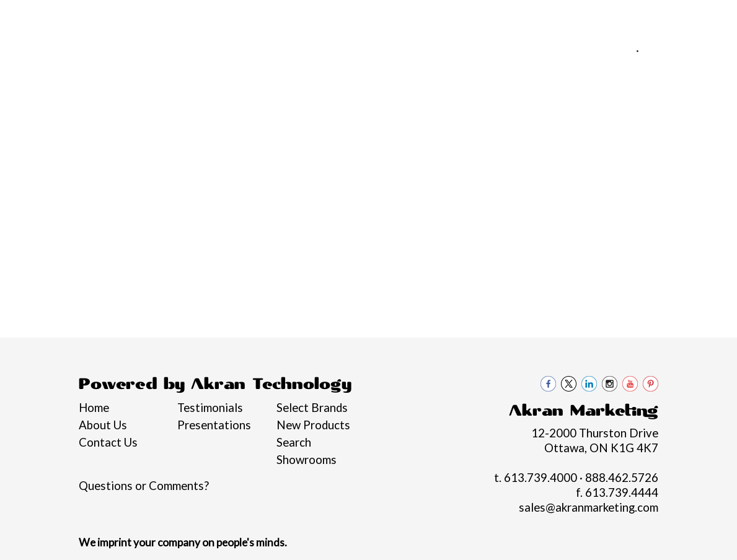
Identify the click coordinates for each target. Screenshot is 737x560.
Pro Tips (165, 17)
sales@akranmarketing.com (649, 65)
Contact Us (339, 17)
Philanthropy (229, 17)
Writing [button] (686, 135)
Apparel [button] (157, 135)
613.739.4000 (593, 50)
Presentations (214, 425)
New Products (313, 425)
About (67, 17)
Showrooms (307, 460)
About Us (103, 425)
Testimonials (210, 408)
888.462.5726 (682, 50)
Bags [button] (275, 135)
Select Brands (312, 408)
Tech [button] (631, 135)
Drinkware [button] (338, 135)
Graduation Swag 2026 (36, 142)
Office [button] (580, 135)
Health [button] (523, 135)
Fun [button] (397, 135)
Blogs (286, 17)
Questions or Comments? (144, 486)
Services (113, 17)
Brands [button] (96, 135)
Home (27, 17)
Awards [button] (220, 135)
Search (294, 442)
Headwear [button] (456, 135)
